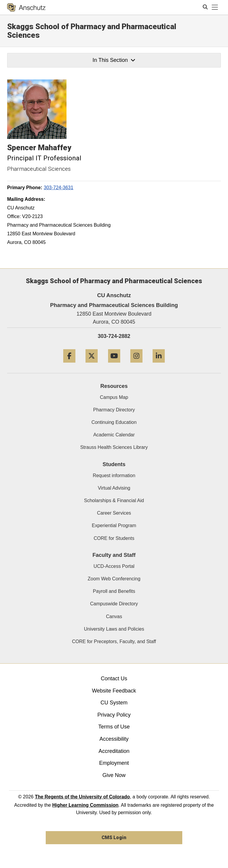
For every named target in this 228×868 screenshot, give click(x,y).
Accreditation (114, 751)
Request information (114, 475)
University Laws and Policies (114, 629)
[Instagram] (136, 365)
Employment (114, 763)
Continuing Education (114, 422)
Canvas (114, 616)
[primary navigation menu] (215, 7)
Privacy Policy (114, 715)
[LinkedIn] (159, 365)
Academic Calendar (114, 435)
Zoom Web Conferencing (114, 579)
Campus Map (114, 397)
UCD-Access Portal (114, 566)
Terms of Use (114, 727)
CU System (114, 703)
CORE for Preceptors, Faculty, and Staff (114, 641)
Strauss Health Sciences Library (114, 447)
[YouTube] (114, 365)
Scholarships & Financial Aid (114, 500)
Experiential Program (114, 525)
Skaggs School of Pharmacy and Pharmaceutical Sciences (92, 31)
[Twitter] (92, 365)
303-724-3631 (58, 188)
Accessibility (114, 739)
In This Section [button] (114, 60)
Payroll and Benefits (114, 591)
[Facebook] (69, 365)
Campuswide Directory (114, 604)
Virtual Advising (114, 488)
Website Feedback (114, 691)
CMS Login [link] (114, 838)
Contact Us (114, 679)
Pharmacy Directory (114, 410)
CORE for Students (114, 538)
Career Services (114, 513)
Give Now (114, 775)
